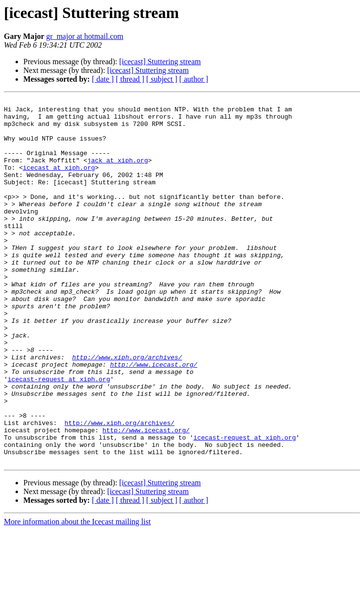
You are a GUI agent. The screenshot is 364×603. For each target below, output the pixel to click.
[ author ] (194, 79)
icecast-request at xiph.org (59, 436)
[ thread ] (130, 79)
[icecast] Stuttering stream (160, 62)
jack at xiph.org (118, 173)
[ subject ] (162, 79)
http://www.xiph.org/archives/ (127, 409)
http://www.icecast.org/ (153, 418)
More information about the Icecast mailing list (77, 594)
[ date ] (103, 79)
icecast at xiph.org (59, 182)
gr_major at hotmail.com (85, 36)
